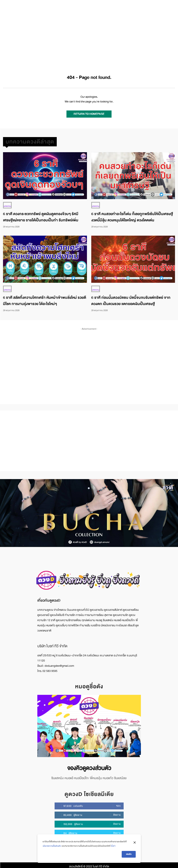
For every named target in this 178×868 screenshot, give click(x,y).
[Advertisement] (89, 32)
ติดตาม (117, 812)
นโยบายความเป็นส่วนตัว (52, 846)
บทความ (7, 204)
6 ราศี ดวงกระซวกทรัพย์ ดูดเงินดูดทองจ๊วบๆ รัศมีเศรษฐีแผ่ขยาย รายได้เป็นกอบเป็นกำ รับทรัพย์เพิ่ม (41, 215)
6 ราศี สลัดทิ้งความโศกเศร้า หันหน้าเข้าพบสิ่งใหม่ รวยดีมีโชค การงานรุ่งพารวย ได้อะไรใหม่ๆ (45, 298)
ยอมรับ (129, 854)
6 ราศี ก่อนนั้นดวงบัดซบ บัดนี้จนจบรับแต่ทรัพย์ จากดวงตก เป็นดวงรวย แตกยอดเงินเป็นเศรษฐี (131, 298)
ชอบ (118, 803)
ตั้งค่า (113, 846)
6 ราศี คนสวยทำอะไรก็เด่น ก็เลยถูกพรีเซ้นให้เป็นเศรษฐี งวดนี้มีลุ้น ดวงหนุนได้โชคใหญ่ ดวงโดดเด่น (132, 215)
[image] (89, 724)
